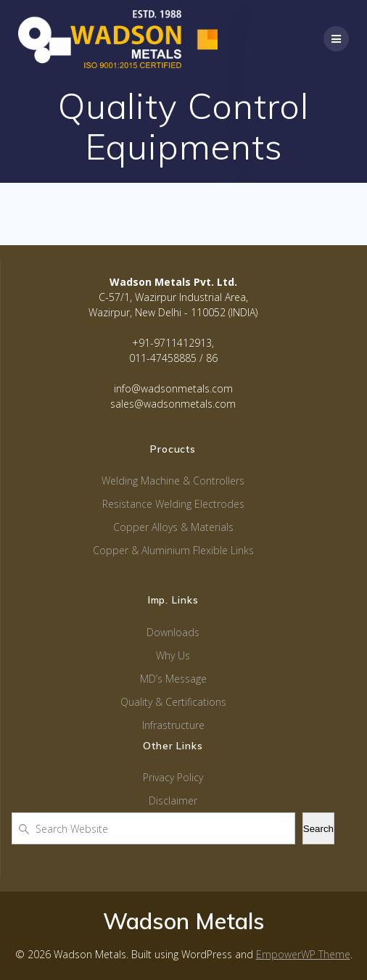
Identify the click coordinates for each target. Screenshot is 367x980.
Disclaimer (173, 800)
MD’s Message (173, 679)
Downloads (173, 632)
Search (318, 829)
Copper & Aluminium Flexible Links (173, 550)
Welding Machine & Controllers (173, 481)
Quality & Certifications (173, 702)
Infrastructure (173, 725)
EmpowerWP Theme (303, 954)
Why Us (173, 655)
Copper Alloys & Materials (173, 527)
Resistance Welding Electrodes (173, 504)
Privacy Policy (173, 777)
